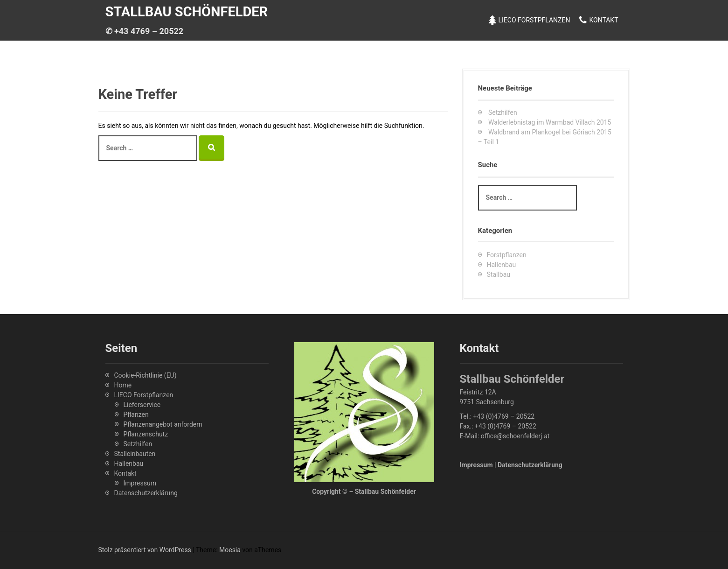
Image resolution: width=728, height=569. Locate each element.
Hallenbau (502, 265)
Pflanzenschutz (146, 434)
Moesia (230, 550)
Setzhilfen (503, 112)
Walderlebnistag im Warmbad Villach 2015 (550, 122)
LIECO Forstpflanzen (534, 20)
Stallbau (499, 274)
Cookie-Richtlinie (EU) (146, 375)
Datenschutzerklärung (146, 493)
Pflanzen (136, 414)
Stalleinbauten (135, 454)
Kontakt (603, 20)
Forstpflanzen (507, 255)
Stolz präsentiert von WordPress (145, 550)
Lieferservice (142, 405)
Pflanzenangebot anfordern (163, 424)
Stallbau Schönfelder (187, 12)
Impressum (140, 483)
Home (123, 385)
